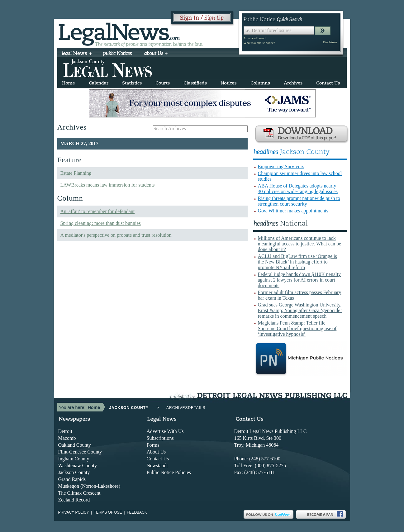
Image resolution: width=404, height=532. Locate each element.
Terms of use (108, 512)
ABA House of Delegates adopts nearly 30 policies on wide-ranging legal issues (298, 189)
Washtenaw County (78, 465)
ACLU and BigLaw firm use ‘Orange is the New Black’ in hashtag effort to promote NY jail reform (297, 262)
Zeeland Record (74, 500)
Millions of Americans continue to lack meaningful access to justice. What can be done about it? (300, 244)
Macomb (67, 438)
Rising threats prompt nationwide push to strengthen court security (299, 201)
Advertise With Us (165, 431)
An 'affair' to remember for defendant (98, 211)
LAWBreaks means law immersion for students (108, 185)
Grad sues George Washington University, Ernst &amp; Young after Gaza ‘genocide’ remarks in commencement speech (300, 310)
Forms (153, 445)
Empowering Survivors (281, 166)
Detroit (65, 431)
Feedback (137, 512)
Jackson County (74, 472)
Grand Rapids (72, 479)
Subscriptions (160, 438)
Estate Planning (76, 173)
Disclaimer (330, 42)
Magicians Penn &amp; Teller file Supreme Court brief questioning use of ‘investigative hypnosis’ (297, 328)
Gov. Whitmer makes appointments (293, 211)
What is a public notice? (259, 43)
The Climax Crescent (79, 493)
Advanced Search (255, 38)
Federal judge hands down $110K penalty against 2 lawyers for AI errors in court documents (299, 280)
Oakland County (75, 445)
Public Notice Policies (169, 472)
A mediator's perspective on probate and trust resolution (116, 235)
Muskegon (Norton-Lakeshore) (89, 486)
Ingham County (74, 459)
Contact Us (158, 459)
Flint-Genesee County (80, 452)
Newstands (158, 465)
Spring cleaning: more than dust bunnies (101, 223)
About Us (156, 452)
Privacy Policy (74, 512)
